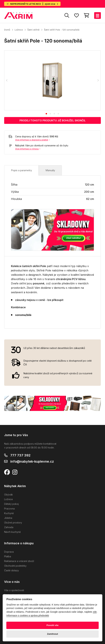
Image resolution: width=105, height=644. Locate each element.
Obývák (8, 495)
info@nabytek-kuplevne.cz (32, 461)
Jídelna (8, 518)
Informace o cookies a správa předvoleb (28, 615)
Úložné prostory (13, 523)
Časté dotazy (11, 570)
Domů (7, 30)
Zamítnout (52, 634)
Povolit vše (52, 625)
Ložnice (19, 30)
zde (95, 612)
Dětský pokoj (11, 504)
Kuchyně (9, 513)
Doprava (9, 552)
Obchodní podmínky (15, 566)
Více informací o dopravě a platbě (32, 140)
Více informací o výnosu (28, 149)
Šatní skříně (33, 30)
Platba (8, 556)
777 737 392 (20, 455)
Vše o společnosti (14, 590)
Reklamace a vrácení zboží (19, 561)
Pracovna (9, 509)
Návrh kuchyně (12, 532)
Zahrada (9, 527)
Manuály (50, 170)
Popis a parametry (21, 170)
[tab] (46, 114)
